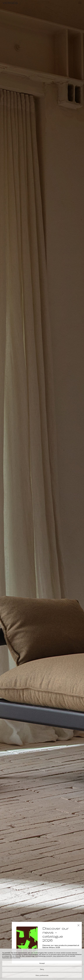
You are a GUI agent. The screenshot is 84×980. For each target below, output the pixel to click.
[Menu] (80, 3)
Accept (42, 963)
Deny (42, 969)
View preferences (42, 975)
